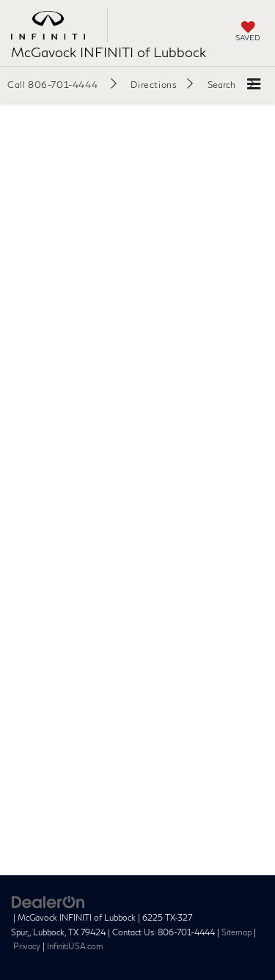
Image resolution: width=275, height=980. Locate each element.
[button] (62, 84)
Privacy (27, 946)
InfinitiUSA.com (75, 946)
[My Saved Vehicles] (248, 33)
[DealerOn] (48, 901)
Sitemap (236, 932)
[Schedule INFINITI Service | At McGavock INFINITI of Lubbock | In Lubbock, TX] (137, 478)
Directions (154, 85)
